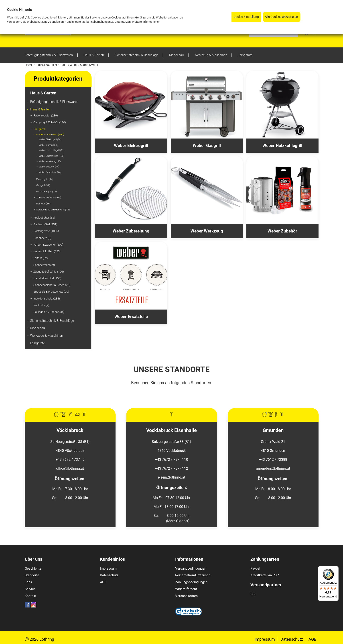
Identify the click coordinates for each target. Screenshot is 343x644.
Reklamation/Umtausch (193, 575)
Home (29, 65)
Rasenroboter (46, 115)
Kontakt (30, 596)
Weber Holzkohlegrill (52, 150)
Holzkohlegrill (47, 192)
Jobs (28, 582)
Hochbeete (42, 238)
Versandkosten (186, 596)
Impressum (108, 569)
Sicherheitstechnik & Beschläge (52, 321)
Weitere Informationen (146, 21)
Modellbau (38, 328)
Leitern (41, 258)
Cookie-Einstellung (246, 16)
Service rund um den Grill (53, 210)
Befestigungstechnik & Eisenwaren (54, 102)
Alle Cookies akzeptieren (281, 16)
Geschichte (33, 569)
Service (30, 589)
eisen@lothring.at (171, 477)
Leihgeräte (38, 343)
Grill (64, 65)
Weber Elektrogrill (50, 140)
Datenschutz (109, 575)
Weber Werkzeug (50, 161)
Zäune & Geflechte (49, 272)
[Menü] (336, 569)
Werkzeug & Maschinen (47, 336)
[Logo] (48, 34)
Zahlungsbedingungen (191, 582)
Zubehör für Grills (49, 198)
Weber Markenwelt (50, 135)
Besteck (43, 204)
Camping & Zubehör (50, 122)
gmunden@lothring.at (273, 468)
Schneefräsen (44, 265)
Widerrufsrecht (186, 589)
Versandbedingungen (191, 569)
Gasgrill (43, 185)
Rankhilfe (41, 305)
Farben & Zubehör (48, 245)
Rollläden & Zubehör (49, 312)
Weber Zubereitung (52, 156)
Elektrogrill (45, 179)
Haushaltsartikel (47, 278)
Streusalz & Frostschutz (51, 292)
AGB (103, 582)
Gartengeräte (46, 231)
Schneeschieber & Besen (52, 285)
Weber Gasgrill (49, 145)
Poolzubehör (44, 218)
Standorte (32, 575)
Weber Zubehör (49, 167)
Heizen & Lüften (47, 251)
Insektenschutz (47, 299)
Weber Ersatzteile (50, 172)
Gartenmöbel (45, 224)
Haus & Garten (46, 65)
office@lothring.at (70, 468)
